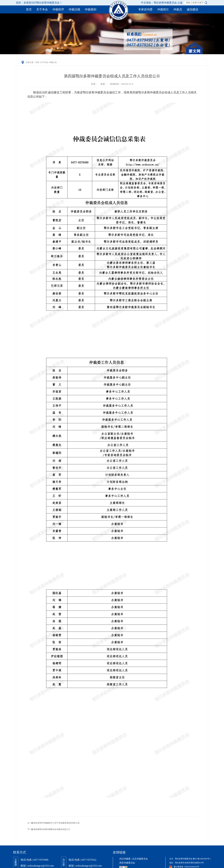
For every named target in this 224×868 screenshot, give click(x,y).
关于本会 (44, 62)
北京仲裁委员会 (140, 859)
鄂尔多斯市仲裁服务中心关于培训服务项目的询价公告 (57, 823)
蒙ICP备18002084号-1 (202, 859)
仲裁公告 (53, 62)
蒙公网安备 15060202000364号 (184, 867)
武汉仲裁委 (125, 859)
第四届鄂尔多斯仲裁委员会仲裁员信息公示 (52, 829)
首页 (37, 62)
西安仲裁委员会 (127, 863)
